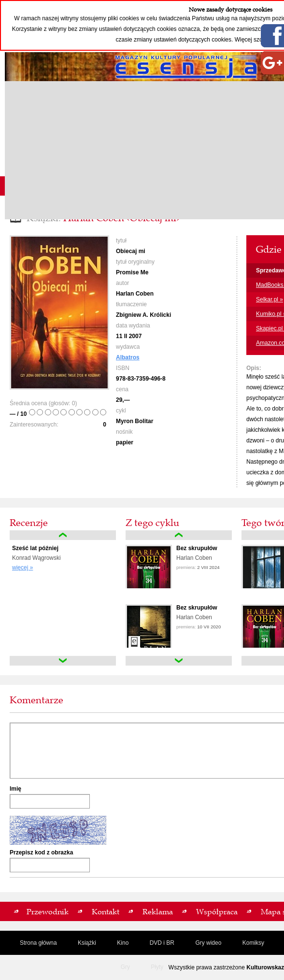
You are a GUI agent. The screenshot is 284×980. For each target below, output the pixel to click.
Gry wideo (208, 943)
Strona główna (38, 943)
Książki (87, 943)
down (63, 661)
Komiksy (253, 943)
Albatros (128, 357)
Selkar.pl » (270, 299)
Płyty (157, 967)
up (63, 535)
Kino (123, 943)
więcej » (22, 568)
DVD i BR (162, 943)
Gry (125, 967)
